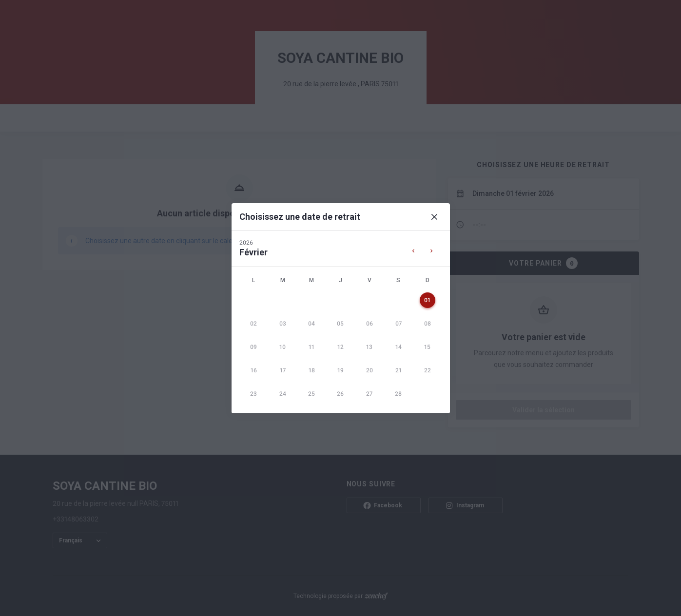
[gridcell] (427, 300)
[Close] (434, 217)
